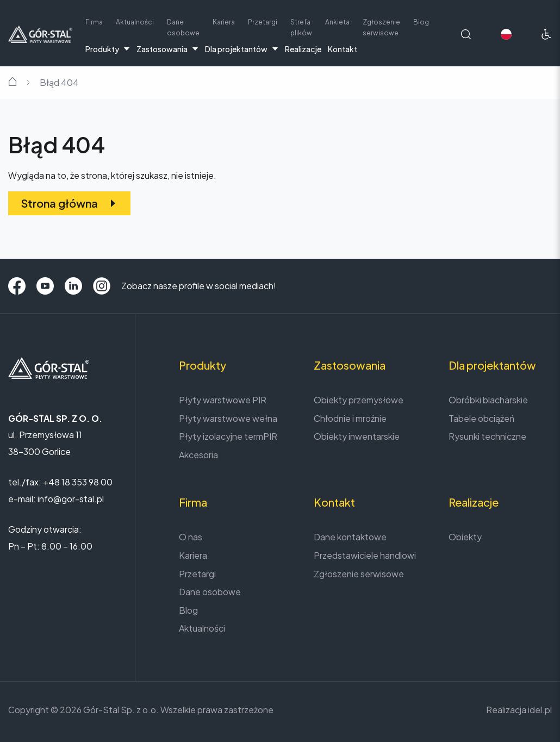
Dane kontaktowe (350, 537)
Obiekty (465, 537)
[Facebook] (17, 286)
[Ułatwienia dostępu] (546, 34)
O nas (191, 537)
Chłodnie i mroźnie (350, 418)
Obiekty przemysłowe (359, 400)
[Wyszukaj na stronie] (466, 34)
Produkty (108, 49)
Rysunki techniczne (487, 436)
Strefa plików (301, 27)
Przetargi (263, 22)
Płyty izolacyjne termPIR (228, 436)
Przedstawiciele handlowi (365, 555)
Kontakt (343, 49)
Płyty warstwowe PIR (223, 400)
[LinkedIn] (73, 286)
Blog (421, 22)
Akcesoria (198, 455)
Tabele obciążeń (481, 418)
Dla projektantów (242, 49)
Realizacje (303, 49)
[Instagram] (102, 286)
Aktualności (135, 22)
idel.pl (540, 710)
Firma (94, 22)
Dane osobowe (183, 27)
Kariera (224, 22)
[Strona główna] (40, 33)
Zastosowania (167, 49)
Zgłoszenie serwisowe (381, 27)
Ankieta (337, 22)
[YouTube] (45, 286)
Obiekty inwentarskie (357, 436)
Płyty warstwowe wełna (228, 418)
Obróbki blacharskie (488, 400)
